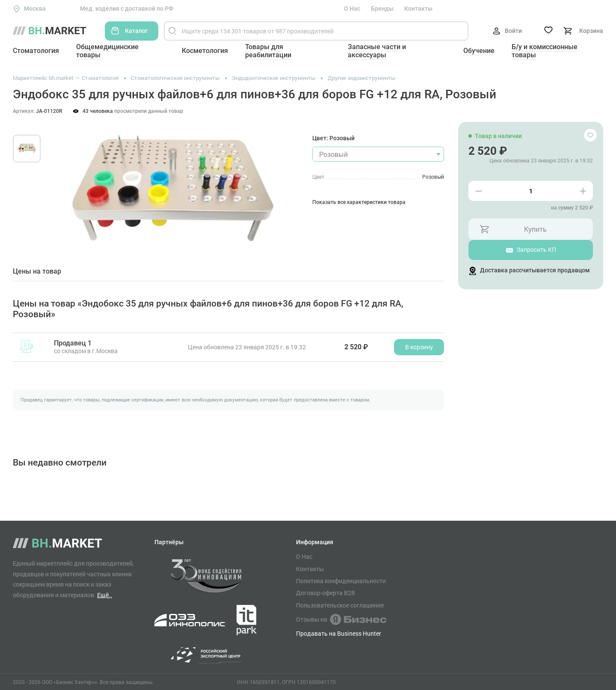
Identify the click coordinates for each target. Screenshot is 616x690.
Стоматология (36, 51)
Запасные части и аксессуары (377, 51)
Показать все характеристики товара (359, 202)
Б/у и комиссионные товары (545, 51)
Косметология (205, 51)
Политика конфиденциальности (341, 581)
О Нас (352, 9)
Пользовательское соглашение (340, 605)
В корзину (419, 347)
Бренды (382, 9)
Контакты (418, 9)
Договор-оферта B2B (326, 593)
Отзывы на (341, 619)
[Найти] (172, 31)
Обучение (479, 51)
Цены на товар (37, 271)
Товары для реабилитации (268, 51)
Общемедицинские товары (107, 51)
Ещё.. (105, 595)
